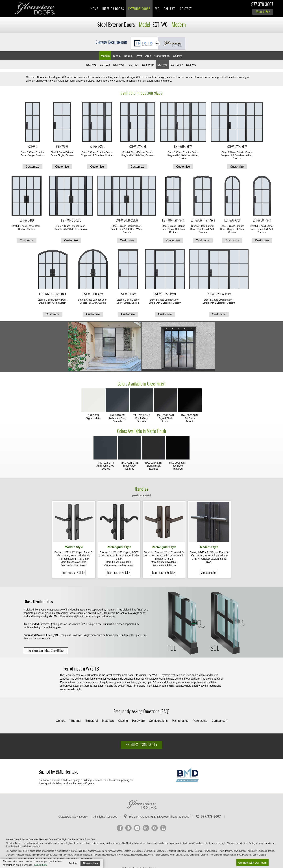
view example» (208, 573)
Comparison (219, 721)
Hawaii (207, 851)
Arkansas (118, 851)
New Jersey (125, 855)
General (61, 721)
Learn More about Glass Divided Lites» (46, 651)
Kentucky (252, 851)
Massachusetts (23, 855)
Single (117, 56)
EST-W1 (91, 65)
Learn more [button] (41, 865)
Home (94, 9)
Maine (271, 851)
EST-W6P (177, 65)
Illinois (221, 851)
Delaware (161, 851)
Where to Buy (263, 12)
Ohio (186, 855)
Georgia (199, 851)
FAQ (157, 9)
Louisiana (263, 851)
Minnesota (47, 855)
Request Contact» (141, 745)
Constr (162, 56)
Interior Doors (113, 9)
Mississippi (58, 855)
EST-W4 (134, 65)
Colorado (139, 851)
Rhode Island (230, 855)
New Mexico (137, 855)
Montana (78, 855)
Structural (92, 721)
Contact (186, 9)
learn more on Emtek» (73, 573)
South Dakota (260, 855)
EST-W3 (105, 65)
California (128, 851)
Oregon (204, 855)
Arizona (109, 851)
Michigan (36, 855)
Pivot (139, 56)
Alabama (92, 851)
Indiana (229, 851)
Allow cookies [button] (90, 863)
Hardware (138, 721)
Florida (190, 851)
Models (105, 56)
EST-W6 (162, 65)
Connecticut (150, 851)
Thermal (76, 721)
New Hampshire (110, 855)
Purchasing (200, 721)
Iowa (236, 851)
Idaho (214, 851)
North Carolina (162, 855)
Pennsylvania (216, 855)
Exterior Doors (139, 9)
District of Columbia (177, 851)
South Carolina (245, 855)
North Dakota (177, 855)
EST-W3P (119, 65)
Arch (148, 56)
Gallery (169, 9)
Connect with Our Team (252, 863)
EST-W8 (191, 65)
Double (128, 56)
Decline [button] (73, 863)
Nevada (98, 855)
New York (149, 855)
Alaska (101, 851)
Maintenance (180, 721)
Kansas (243, 851)
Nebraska (88, 855)
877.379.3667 (262, 5)
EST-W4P (148, 65)
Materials (108, 721)
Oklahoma (195, 855)
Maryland (10, 855)
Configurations (158, 721)
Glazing (123, 721)
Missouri (69, 855)
